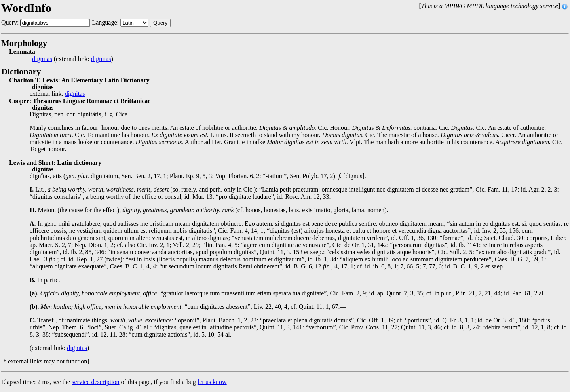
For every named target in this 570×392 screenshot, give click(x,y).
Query (160, 23)
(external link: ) (73, 59)
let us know (212, 382)
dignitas (42, 59)
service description (95, 382)
